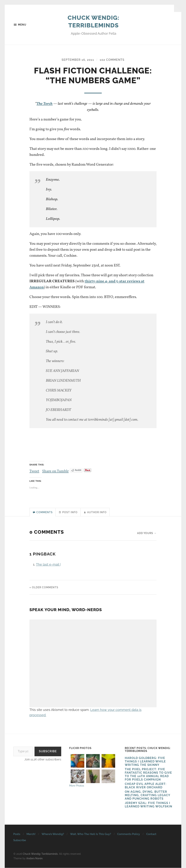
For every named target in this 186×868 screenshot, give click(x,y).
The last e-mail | (48, 565)
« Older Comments (44, 588)
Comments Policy (129, 834)
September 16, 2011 (78, 60)
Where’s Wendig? (53, 834)
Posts (17, 834)
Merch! (31, 834)
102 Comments (112, 60)
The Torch (45, 104)
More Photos (77, 786)
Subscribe (48, 752)
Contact (151, 834)
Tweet (34, 470)
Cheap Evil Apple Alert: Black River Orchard (146, 786)
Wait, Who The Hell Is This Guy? (91, 834)
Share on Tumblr (56, 470)
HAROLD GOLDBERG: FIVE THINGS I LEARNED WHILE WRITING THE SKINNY (145, 762)
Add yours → (147, 533)
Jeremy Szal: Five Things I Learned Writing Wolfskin (148, 805)
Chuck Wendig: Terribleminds (94, 21)
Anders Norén (34, 859)
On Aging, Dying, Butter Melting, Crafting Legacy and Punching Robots (147, 796)
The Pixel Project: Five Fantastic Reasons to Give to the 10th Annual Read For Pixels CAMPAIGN (148, 775)
